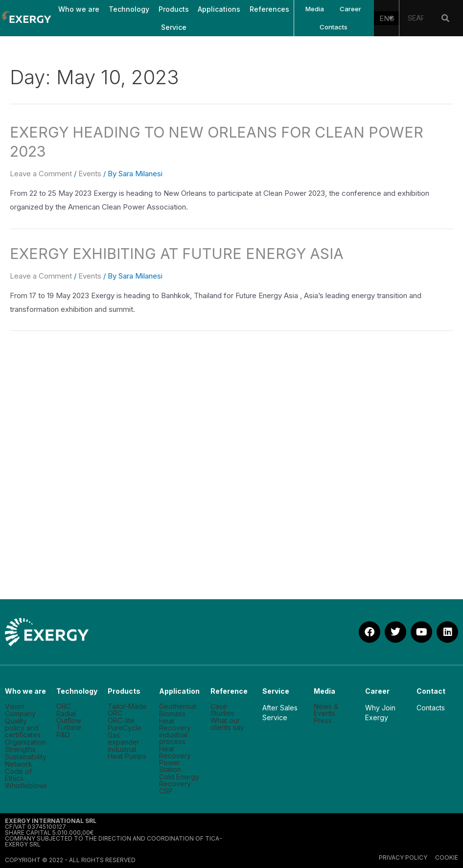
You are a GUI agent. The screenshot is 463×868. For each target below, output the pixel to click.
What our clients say (227, 724)
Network (19, 764)
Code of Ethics (18, 775)
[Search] (445, 18)
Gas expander (124, 739)
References (269, 9)
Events (90, 174)
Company (20, 714)
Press (323, 721)
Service (174, 27)
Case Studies (222, 710)
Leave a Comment (41, 174)
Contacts (334, 27)
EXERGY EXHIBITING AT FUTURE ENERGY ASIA (177, 254)
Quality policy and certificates (23, 728)
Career (350, 9)
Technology (129, 9)
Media (315, 9)
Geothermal (178, 706)
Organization (25, 742)
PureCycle (125, 728)
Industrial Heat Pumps (127, 753)
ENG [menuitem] (387, 18)
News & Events (326, 710)
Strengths (20, 750)
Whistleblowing (26, 786)
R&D (63, 735)
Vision (15, 706)
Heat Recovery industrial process (175, 731)
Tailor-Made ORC (127, 710)
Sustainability (26, 757)
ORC (64, 706)
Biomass (172, 714)
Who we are (79, 9)
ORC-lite (121, 721)
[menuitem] (387, 18)
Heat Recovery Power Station (175, 759)
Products (174, 9)
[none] (387, 18)
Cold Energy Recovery (179, 780)
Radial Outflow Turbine (69, 721)
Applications (219, 9)
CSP (166, 791)
